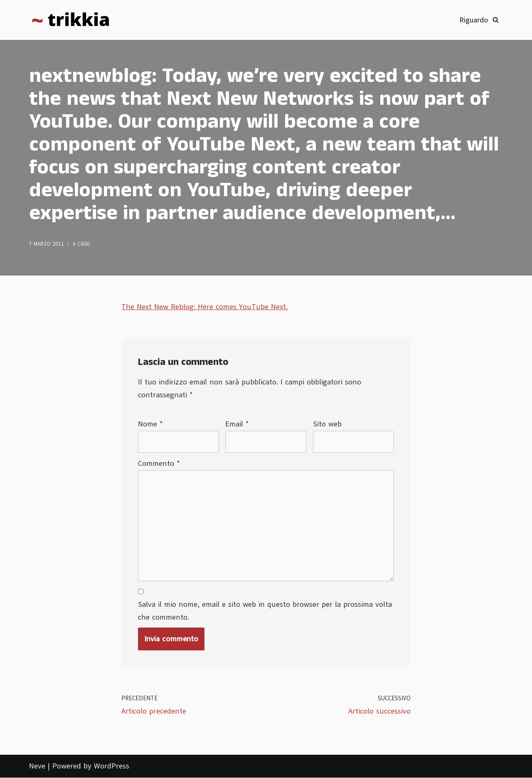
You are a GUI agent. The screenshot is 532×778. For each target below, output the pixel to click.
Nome (150, 424)
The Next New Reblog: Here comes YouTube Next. (204, 307)
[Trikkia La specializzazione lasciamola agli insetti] (71, 20)
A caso (81, 244)
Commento (159, 464)
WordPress (112, 767)
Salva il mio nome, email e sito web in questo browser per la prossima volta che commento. (265, 612)
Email (237, 424)
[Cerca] (496, 20)
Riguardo (474, 20)
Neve (37, 767)
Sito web (327, 424)
